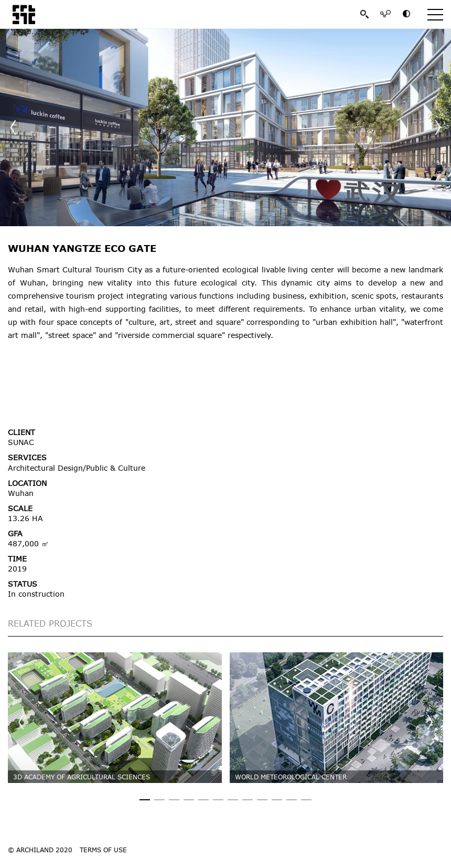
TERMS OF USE (103, 850)
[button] (438, 128)
